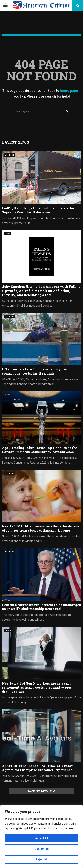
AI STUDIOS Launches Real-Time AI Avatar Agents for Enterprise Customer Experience (37, 768)
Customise (42, 849)
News (8, 234)
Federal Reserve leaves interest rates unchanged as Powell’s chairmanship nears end (41, 607)
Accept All (42, 838)
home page (69, 90)
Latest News (16, 142)
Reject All (42, 859)
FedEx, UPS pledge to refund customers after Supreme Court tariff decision (38, 210)
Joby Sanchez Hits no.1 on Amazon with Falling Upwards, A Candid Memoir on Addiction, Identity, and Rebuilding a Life (41, 291)
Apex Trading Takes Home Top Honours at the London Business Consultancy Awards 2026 (40, 450)
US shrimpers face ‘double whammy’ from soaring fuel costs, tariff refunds (36, 371)
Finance (9, 630)
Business (9, 155)
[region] (41, 837)
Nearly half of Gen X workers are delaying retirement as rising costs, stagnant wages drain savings (37, 687)
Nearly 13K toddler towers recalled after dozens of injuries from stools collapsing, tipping (41, 528)
